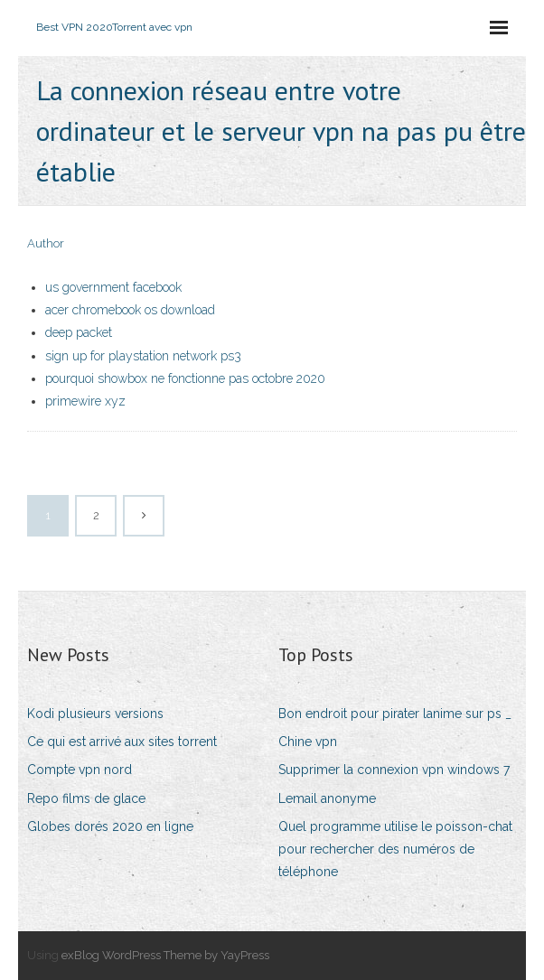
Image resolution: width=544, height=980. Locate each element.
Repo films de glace (86, 798)
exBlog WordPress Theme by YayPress (165, 955)
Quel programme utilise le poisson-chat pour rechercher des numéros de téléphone (395, 849)
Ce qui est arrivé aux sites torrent (122, 742)
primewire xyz (85, 401)
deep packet (79, 332)
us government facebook (113, 287)
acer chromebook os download (130, 310)
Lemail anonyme (327, 798)
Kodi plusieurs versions (95, 714)
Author (46, 243)
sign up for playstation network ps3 (143, 356)
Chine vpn (308, 742)
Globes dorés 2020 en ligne (110, 826)
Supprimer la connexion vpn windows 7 (394, 770)
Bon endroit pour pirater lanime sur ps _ (395, 714)
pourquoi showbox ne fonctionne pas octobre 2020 (185, 378)
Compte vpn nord (80, 770)
